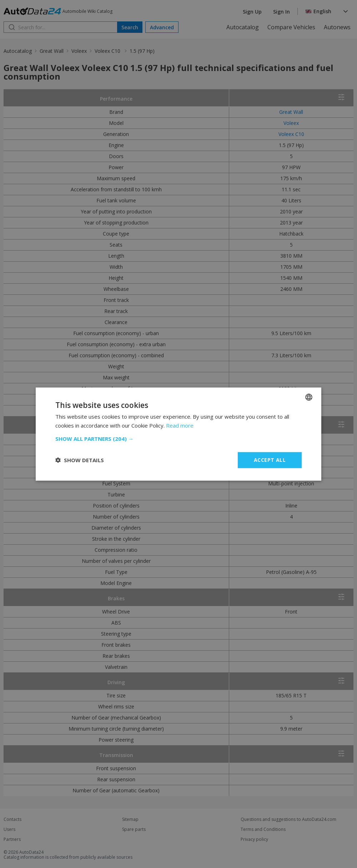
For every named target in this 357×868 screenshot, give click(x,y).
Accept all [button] (270, 460)
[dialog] (178, 434)
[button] (178, 439)
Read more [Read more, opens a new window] (180, 425)
